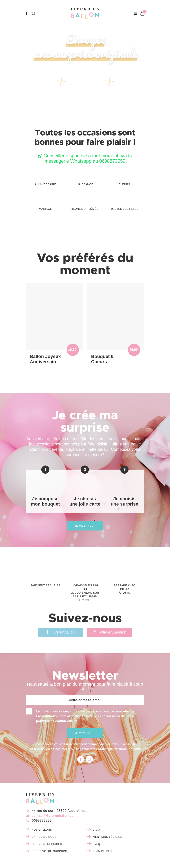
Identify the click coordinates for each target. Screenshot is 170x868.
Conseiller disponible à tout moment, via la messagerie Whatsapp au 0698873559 (85, 158)
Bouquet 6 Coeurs (102, 359)
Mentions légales (107, 837)
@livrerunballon (110, 632)
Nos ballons (42, 830)
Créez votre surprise (50, 851)
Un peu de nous (44, 837)
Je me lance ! (85, 526)
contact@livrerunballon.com (118, 749)
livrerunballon (60, 632)
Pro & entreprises (47, 844)
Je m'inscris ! (85, 733)
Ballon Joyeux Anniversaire (45, 359)
